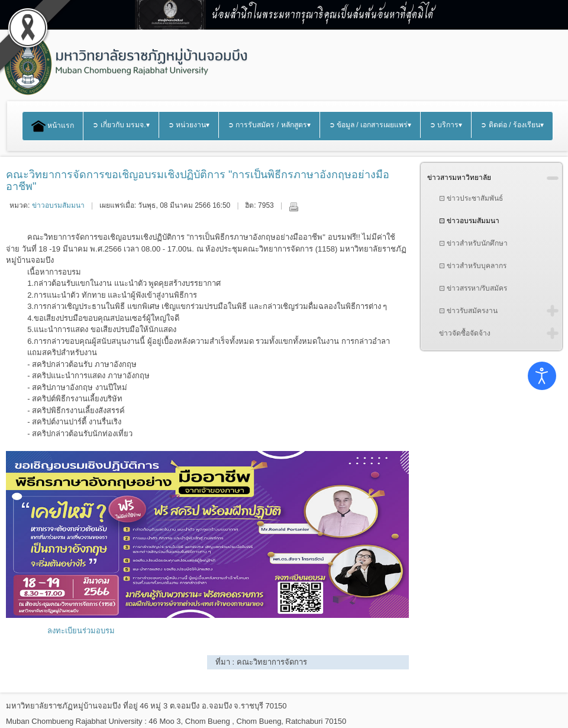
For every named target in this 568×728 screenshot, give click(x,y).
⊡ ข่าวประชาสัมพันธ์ (471, 198)
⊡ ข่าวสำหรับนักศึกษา (473, 243)
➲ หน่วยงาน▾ (189, 125)
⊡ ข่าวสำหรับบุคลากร (473, 266)
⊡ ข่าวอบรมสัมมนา (469, 221)
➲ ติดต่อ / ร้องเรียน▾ (512, 125)
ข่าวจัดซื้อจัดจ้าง (465, 333)
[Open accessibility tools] (542, 376)
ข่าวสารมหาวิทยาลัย (459, 178)
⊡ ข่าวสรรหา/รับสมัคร (473, 288)
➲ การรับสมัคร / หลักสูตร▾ (269, 125)
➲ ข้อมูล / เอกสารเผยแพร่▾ (370, 125)
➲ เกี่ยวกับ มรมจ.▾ (121, 125)
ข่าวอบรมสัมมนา (58, 205)
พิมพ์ (293, 207)
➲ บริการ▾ (446, 125)
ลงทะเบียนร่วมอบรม (81, 631)
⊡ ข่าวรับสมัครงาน (468, 311)
